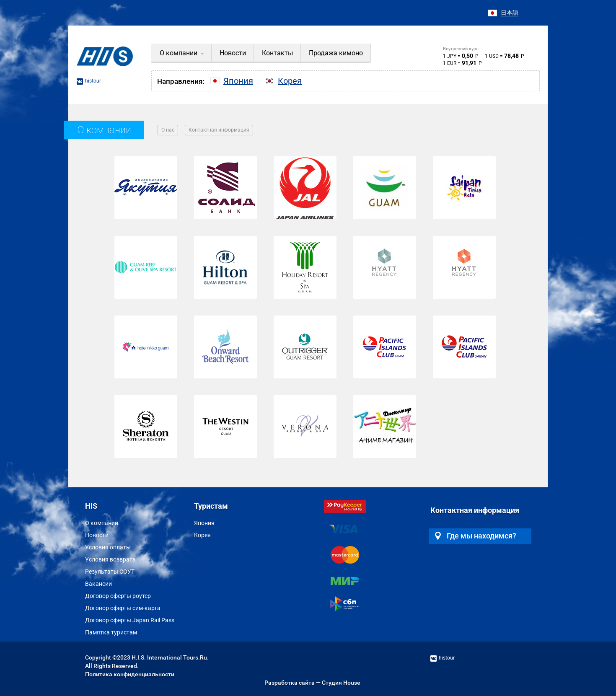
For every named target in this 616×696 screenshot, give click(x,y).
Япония (204, 523)
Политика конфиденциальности (130, 674)
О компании (102, 523)
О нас (168, 130)
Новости (97, 535)
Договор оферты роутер (118, 596)
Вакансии (98, 584)
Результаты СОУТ (110, 572)
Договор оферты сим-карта (123, 608)
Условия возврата (110, 559)
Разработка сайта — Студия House (312, 683)
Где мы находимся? (476, 536)
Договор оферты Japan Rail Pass (130, 620)
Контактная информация (219, 130)
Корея (202, 535)
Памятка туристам (111, 632)
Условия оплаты (108, 547)
